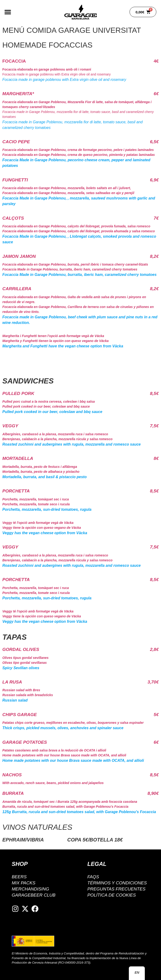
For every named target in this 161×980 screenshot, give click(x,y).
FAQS (93, 877)
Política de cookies (112, 895)
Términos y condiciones (117, 883)
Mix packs (24, 883)
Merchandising (31, 889)
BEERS (19, 877)
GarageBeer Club (34, 895)
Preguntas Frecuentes (117, 889)
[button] (8, 12)
